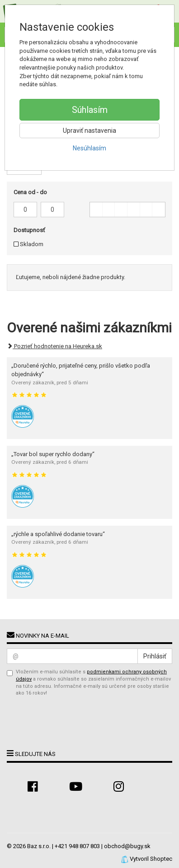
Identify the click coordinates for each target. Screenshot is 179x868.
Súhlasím (90, 110)
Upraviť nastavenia (89, 131)
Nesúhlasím (89, 148)
